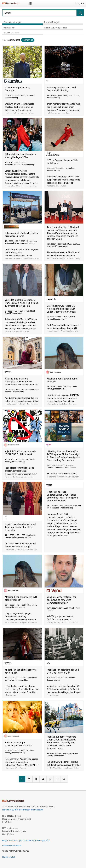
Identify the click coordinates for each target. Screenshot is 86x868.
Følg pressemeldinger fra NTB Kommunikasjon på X (26, 841)
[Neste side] (57, 779)
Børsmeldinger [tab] (52, 22)
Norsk (5, 857)
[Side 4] (43, 779)
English (12, 857)
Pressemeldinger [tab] (12, 22)
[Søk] (39, 13)
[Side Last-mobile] (64, 779)
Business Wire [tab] (9, 28)
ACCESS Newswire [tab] (11, 33)
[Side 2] (29, 779)
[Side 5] (50, 779)
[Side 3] (36, 779)
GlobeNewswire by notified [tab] (56, 28)
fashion (28, 40)
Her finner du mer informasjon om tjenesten (23, 810)
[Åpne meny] (31, 3)
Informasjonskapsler (12, 846)
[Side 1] (22, 779)
